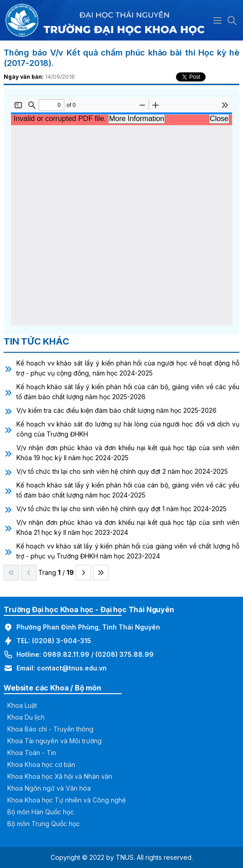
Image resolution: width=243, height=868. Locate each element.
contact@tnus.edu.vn (72, 668)
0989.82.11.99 (66, 654)
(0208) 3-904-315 (62, 641)
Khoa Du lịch (26, 717)
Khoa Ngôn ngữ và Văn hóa (49, 788)
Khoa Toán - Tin (32, 753)
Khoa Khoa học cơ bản (41, 764)
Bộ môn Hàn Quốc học (41, 812)
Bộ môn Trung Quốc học (44, 824)
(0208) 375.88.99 (124, 654)
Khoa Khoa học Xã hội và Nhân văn (60, 776)
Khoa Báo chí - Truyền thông (50, 729)
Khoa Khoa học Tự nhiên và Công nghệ (67, 800)
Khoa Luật (22, 705)
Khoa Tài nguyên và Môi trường (54, 741)
